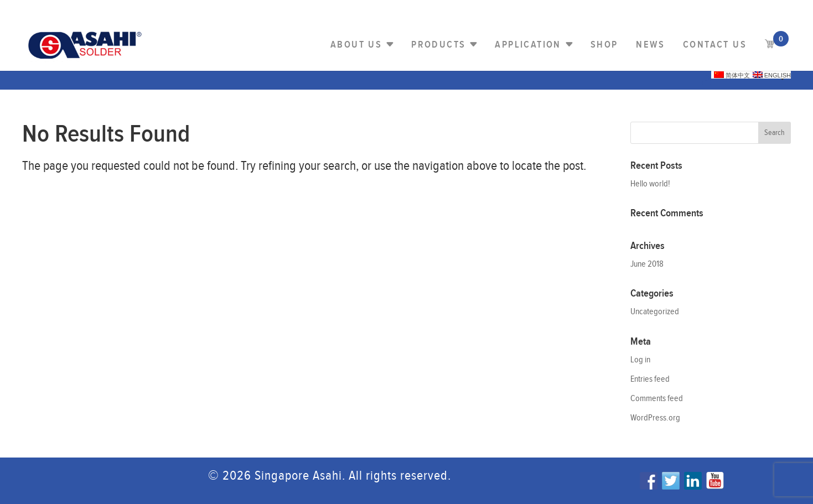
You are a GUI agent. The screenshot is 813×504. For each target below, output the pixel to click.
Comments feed (657, 399)
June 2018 (647, 264)
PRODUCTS (438, 45)
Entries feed (650, 379)
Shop (604, 45)
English (772, 75)
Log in (640, 360)
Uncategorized (655, 312)
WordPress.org (655, 418)
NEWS (650, 45)
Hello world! (650, 184)
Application (528, 45)
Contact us (715, 45)
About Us (356, 45)
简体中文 (732, 75)
